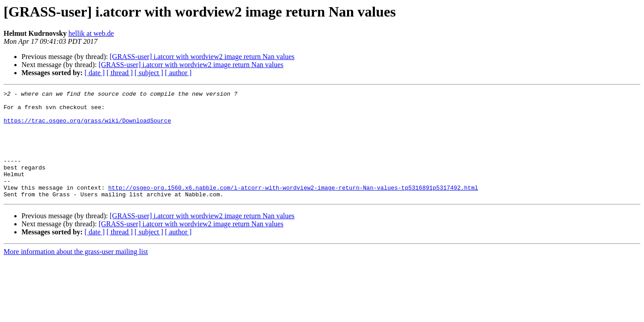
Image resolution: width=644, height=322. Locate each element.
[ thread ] (120, 73)
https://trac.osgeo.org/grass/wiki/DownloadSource (87, 127)
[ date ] (95, 73)
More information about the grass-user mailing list (76, 273)
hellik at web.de (91, 33)
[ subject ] (149, 73)
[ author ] (178, 73)
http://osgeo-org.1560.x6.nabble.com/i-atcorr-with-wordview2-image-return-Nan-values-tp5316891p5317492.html (293, 208)
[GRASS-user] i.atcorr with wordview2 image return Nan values (202, 57)
